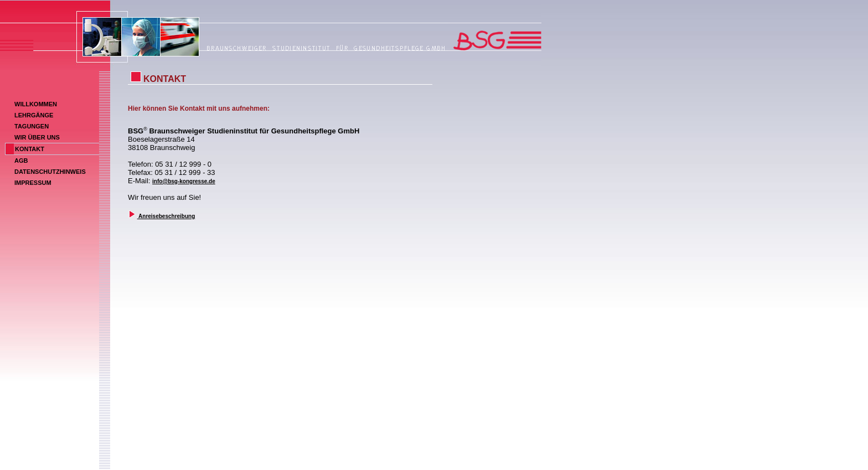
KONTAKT (30, 149)
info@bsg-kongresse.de (184, 181)
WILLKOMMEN (36, 104)
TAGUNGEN (32, 126)
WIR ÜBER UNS (37, 137)
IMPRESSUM (33, 183)
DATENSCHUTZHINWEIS (50, 172)
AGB (21, 161)
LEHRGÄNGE (34, 115)
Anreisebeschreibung (167, 216)
